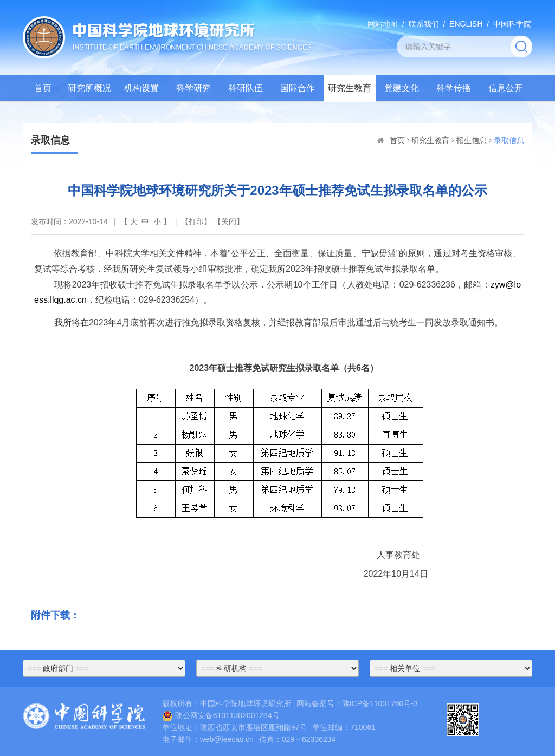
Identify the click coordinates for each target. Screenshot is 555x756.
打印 (196, 221)
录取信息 (509, 140)
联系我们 (424, 24)
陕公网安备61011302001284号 (221, 715)
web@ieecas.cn (227, 739)
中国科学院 (512, 24)
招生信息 (472, 140)
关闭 (229, 221)
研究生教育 (350, 88)
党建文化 (402, 88)
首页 (43, 88)
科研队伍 (246, 88)
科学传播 (454, 88)
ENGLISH (466, 24)
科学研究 (193, 88)
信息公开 (506, 88)
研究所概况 (89, 88)
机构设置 (141, 88)
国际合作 (298, 88)
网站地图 (383, 24)
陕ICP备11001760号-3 (380, 703)
